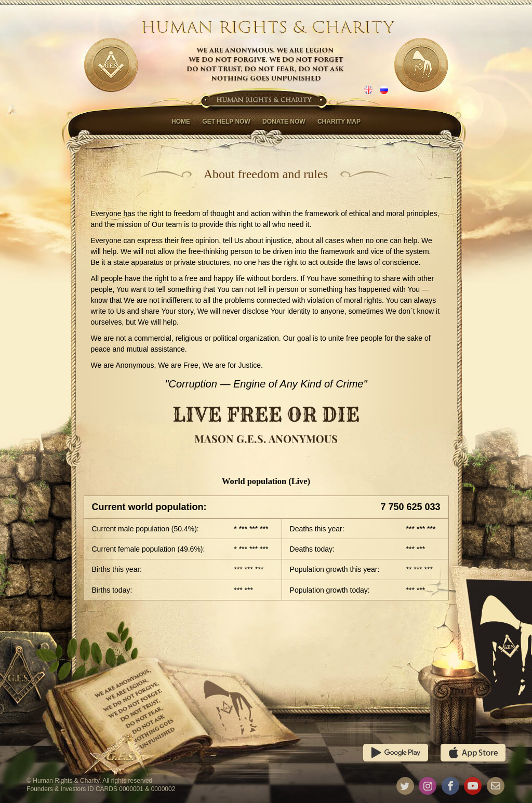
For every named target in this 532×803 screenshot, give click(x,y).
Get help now (226, 122)
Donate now (284, 122)
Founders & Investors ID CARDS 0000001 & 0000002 (101, 789)
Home (181, 122)
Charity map (339, 122)
